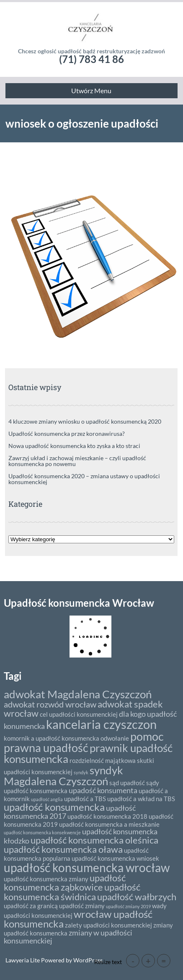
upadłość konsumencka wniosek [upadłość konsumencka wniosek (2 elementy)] (115, 858)
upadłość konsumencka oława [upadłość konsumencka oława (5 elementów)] (63, 849)
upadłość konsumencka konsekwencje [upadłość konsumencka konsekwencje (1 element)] (42, 832)
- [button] (133, 961)
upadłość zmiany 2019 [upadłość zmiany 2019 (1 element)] (128, 906)
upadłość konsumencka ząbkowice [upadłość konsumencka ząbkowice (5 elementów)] (65, 882)
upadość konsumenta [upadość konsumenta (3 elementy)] (103, 790)
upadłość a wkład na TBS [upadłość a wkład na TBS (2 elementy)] (141, 799)
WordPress (87, 960)
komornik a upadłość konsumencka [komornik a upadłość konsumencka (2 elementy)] (52, 738)
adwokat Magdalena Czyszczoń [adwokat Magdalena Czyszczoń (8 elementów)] (78, 694)
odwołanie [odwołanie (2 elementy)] (115, 738)
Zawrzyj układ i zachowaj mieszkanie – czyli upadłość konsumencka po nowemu (77, 461)
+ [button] (148, 961)
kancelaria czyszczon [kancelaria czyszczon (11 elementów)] (101, 724)
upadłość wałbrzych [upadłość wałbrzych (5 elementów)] (137, 897)
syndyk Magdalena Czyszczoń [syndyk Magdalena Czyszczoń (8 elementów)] (63, 776)
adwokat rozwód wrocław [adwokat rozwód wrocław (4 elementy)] (50, 704)
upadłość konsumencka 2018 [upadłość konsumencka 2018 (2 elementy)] (107, 816)
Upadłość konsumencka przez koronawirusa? (67, 434)
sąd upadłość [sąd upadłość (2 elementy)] (127, 783)
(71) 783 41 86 (91, 59)
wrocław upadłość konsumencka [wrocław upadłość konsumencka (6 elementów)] (78, 919)
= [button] (164, 961)
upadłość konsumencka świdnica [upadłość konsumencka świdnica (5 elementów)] (72, 892)
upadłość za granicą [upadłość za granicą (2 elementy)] (31, 906)
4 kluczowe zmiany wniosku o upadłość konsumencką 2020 (85, 421)
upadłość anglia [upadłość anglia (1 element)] (47, 799)
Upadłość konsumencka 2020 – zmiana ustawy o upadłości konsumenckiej (84, 479)
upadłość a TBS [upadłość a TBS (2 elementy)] (85, 799)
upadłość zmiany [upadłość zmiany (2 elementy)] (82, 906)
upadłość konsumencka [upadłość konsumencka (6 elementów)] (54, 807)
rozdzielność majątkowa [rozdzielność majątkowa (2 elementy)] (103, 760)
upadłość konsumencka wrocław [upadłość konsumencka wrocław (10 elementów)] (87, 867)
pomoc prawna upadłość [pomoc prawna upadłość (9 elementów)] (84, 742)
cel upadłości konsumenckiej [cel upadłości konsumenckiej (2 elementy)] (79, 714)
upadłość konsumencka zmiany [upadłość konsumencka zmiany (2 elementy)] (46, 879)
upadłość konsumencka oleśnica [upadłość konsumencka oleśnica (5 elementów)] (94, 840)
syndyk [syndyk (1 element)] (81, 772)
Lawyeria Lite (23, 960)
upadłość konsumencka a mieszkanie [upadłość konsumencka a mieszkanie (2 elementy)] (109, 824)
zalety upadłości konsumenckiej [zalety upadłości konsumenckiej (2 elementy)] (108, 925)
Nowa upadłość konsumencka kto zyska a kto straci (74, 446)
